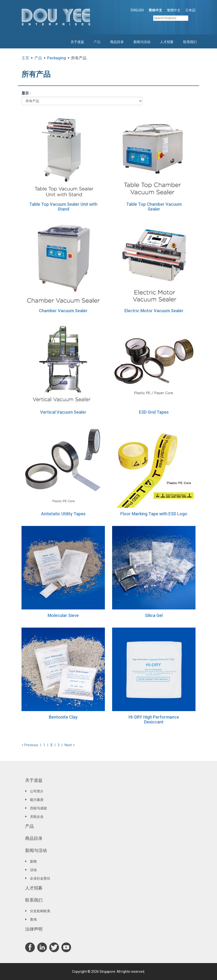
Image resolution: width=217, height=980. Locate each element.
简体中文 (155, 10)
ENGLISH (137, 10)
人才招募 (167, 42)
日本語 (190, 10)
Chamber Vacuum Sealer (63, 311)
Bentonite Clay (63, 717)
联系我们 (190, 42)
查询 (33, 919)
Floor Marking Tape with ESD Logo (154, 514)
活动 (33, 870)
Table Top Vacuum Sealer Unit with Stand (63, 207)
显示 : (26, 93)
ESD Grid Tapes (154, 412)
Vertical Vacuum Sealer (63, 412)
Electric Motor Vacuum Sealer (154, 311)
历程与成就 (38, 808)
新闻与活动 (142, 42)
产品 (97, 42)
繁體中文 (174, 10)
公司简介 (37, 791)
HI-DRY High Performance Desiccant (154, 719)
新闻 (33, 861)
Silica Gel (154, 615)
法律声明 (34, 929)
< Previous (30, 745)
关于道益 (77, 42)
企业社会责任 (40, 878)
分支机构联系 (40, 911)
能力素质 (37, 800)
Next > (70, 745)
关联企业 (37, 817)
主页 (25, 58)
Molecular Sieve (63, 615)
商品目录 (117, 42)
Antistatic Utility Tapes (63, 514)
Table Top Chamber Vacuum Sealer (154, 207)
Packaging (57, 58)
